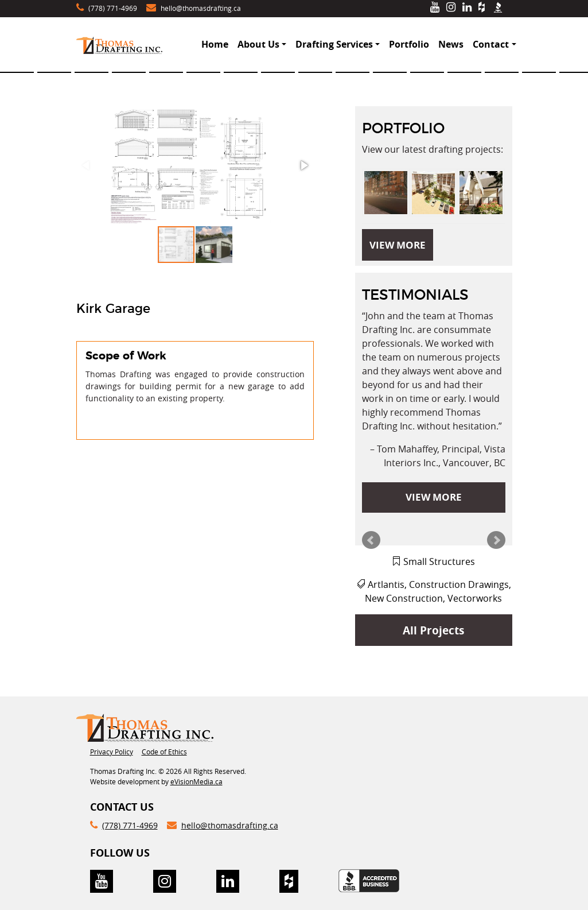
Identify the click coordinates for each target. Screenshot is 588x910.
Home (215, 44)
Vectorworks (475, 598)
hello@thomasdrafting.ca (201, 8)
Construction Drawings (459, 584)
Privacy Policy (112, 752)
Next (496, 540)
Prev (371, 540)
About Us (258, 44)
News (451, 44)
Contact (491, 44)
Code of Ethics (164, 752)
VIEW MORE (398, 245)
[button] (194, 166)
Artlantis (386, 584)
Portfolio (409, 44)
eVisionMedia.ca (196, 781)
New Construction (404, 598)
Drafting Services (334, 44)
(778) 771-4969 (113, 8)
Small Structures (439, 562)
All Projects (433, 630)
